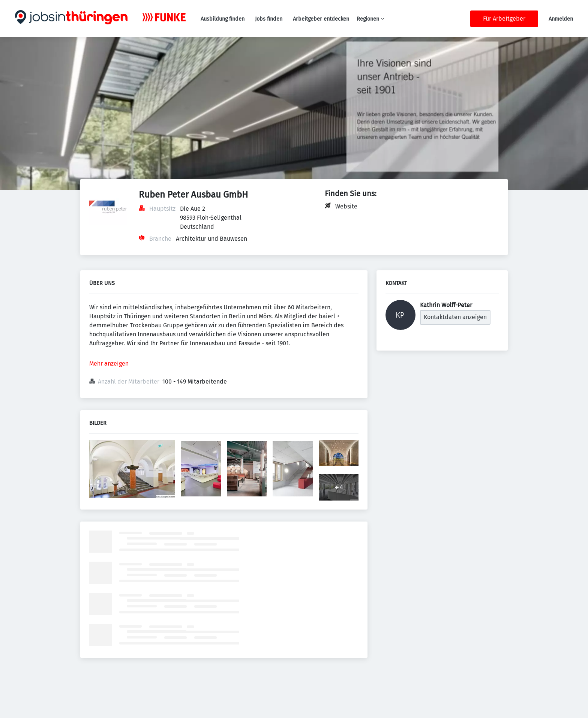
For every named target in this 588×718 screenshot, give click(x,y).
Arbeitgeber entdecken (321, 19)
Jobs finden (269, 19)
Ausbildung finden (223, 19)
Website (346, 206)
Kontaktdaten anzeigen (455, 317)
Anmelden (561, 19)
